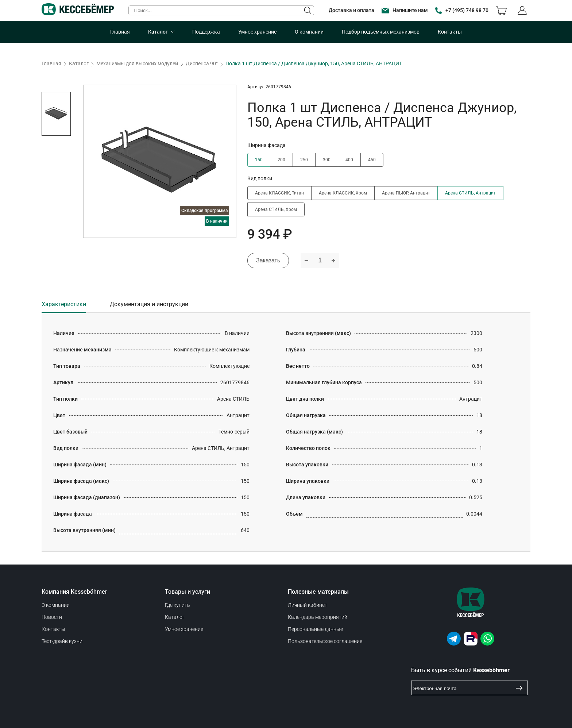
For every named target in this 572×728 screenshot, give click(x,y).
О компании (309, 32)
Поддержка (206, 32)
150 (259, 160)
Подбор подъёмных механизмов (381, 32)
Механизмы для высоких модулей (137, 63)
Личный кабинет (308, 605)
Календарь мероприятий (318, 617)
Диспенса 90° (202, 63)
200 (281, 160)
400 (349, 160)
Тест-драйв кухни (62, 641)
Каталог (158, 32)
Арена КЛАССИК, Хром (343, 193)
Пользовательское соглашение (325, 641)
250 (304, 160)
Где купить (177, 605)
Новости (52, 617)
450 (372, 160)
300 (327, 160)
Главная (120, 32)
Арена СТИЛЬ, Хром (276, 209)
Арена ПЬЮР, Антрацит (406, 193)
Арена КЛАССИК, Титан (279, 193)
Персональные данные (315, 629)
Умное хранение (257, 32)
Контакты (450, 32)
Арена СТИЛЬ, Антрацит (470, 193)
